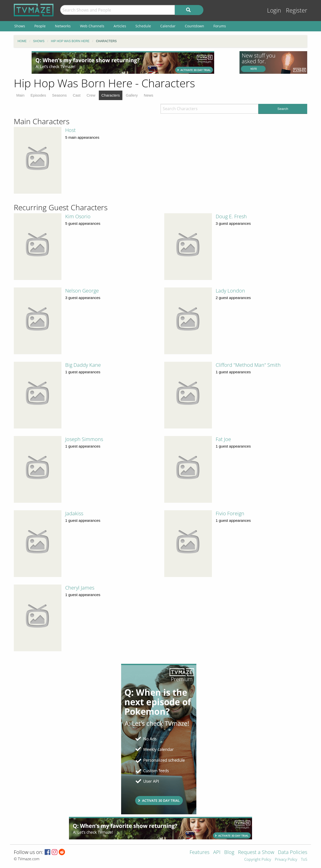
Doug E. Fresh (231, 216)
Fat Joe (223, 439)
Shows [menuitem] (20, 26)
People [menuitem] (40, 26)
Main (20, 95)
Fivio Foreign (230, 513)
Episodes (38, 95)
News (149, 95)
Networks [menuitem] (63, 26)
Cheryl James (80, 588)
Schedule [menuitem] (143, 26)
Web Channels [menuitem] (92, 26)
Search (283, 109)
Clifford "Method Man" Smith (248, 365)
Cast (77, 95)
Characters (110, 95)
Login (274, 10)
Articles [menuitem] (120, 26)
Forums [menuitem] (220, 26)
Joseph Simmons (84, 439)
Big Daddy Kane (83, 365)
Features (199, 853)
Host (70, 130)
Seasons (59, 95)
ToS (304, 860)
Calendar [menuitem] (168, 26)
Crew (91, 95)
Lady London (230, 291)
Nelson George (82, 291)
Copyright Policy (258, 860)
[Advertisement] (123, 62)
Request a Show (256, 853)
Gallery (132, 95)
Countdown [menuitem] (194, 26)
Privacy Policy (286, 860)
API (217, 853)
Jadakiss (74, 513)
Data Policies (293, 853)
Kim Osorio (78, 216)
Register (297, 10)
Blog (229, 853)
